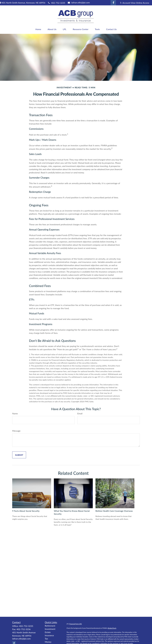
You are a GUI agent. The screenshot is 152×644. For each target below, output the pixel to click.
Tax (46, 639)
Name (15, 413)
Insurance (49, 635)
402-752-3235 (57, 3)
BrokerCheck (112, 628)
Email (80, 413)
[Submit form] (19, 455)
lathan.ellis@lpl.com (79, 2)
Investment (50, 629)
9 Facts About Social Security (26, 511)
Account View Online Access (135, 3)
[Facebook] (113, 3)
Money (48, 642)
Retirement (50, 626)
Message (16, 431)
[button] (38, 29)
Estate (48, 632)
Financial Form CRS (76, 624)
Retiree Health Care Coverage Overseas (114, 511)
